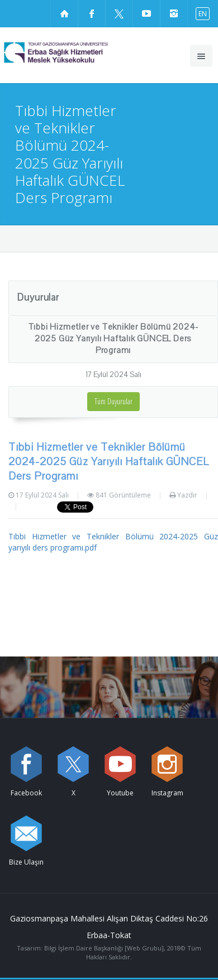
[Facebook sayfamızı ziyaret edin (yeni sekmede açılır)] (92, 13)
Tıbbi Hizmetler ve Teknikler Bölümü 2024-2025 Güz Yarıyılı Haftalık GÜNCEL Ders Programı (113, 339)
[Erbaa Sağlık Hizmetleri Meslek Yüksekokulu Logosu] (76, 52)
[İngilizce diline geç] (200, 13)
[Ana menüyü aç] (201, 56)
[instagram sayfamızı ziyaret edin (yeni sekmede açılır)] (174, 13)
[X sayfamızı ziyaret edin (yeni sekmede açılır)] (119, 13)
